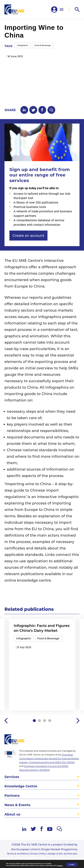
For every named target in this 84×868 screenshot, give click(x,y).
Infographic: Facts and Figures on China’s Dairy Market (42, 628)
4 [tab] (50, 721)
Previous (6, 721)
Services (12, 777)
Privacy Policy (38, 854)
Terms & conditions (18, 854)
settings (60, 866)
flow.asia (72, 854)
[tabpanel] (42, 665)
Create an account (28, 236)
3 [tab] (45, 721)
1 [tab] (34, 721)
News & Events (17, 805)
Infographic (23, 45)
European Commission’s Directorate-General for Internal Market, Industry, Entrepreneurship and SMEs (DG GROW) (49, 759)
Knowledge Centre (21, 786)
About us (12, 814)
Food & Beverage (43, 45)
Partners (12, 796)
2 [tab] (39, 721)
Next (78, 721)
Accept (72, 865)
